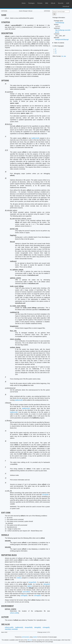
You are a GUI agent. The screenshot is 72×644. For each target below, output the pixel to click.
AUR (68, 3)
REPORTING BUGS (9, 555)
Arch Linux (11, 3)
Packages (31, 3)
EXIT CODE (6, 513)
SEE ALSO (6, 624)
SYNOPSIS (6, 22)
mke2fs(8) (8, 629)
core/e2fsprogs (60, 23)
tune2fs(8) (15, 629)
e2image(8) (24, 595)
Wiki (47, 3)
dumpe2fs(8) (32, 582)
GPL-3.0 (30, 640)
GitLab (53, 3)
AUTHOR (5, 617)
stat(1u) (30, 586)
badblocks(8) (35, 138)
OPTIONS (5, 81)
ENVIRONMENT (8, 606)
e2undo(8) (45, 495)
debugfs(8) (47, 584)
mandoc (35, 637)
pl (56, 51)
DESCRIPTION (7, 33)
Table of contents (59, 43)
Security (61, 3)
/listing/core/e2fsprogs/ (62, 40)
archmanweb (25, 637)
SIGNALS (5, 535)
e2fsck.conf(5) (14, 613)
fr (56, 49)
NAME (4, 15)
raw (65, 56)
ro (56, 53)
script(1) (19, 578)
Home (24, 3)
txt (62, 56)
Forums (40, 3)
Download (66, 6)
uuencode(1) (26, 592)
